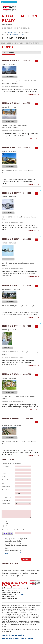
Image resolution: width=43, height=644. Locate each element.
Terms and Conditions (24, 576)
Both (6, 526)
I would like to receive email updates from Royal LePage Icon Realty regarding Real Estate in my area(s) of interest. (16, 540)
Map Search (20, 43)
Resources (29, 570)
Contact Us (13, 573)
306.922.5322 (12, 33)
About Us (6, 573)
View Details (10, 77)
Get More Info (33, 94)
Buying (7, 521)
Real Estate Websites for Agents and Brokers (18, 639)
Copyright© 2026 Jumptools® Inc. (14, 635)
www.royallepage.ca (32, 573)
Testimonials (37, 570)
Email (22, 35)
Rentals (29, 43)
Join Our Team (21, 573)
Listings (10, 43)
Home (3, 43)
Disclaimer (14, 576)
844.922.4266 (14, 35)
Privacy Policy (6, 576)
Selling (7, 523)
